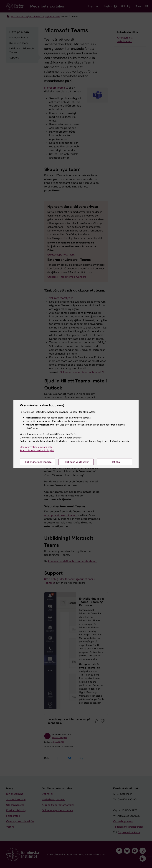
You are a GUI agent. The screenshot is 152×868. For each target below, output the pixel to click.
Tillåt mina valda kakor (76, 462)
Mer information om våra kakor (37, 447)
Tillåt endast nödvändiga (37, 462)
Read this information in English (37, 450)
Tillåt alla (115, 462)
